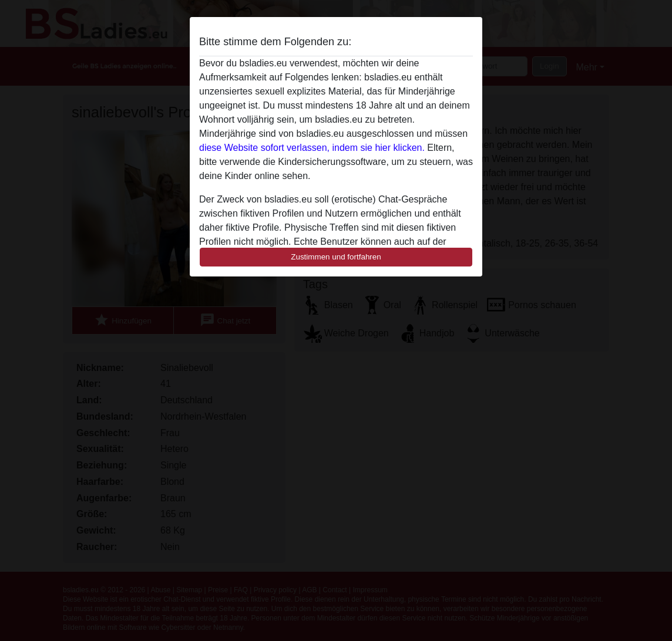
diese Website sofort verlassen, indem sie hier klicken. (312, 148)
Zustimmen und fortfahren (336, 257)
